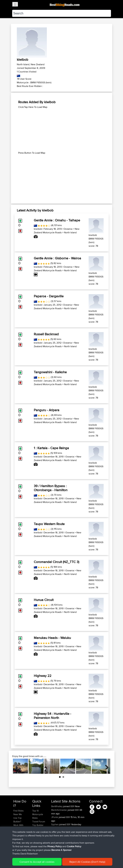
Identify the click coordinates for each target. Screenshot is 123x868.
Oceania (68, 229)
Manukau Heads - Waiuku (52, 638)
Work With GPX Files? (19, 827)
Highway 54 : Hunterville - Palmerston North (52, 716)
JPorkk (55, 817)
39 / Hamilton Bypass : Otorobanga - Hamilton (51, 488)
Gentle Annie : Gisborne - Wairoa (57, 258)
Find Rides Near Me (18, 812)
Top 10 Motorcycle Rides (38, 814)
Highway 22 (43, 676)
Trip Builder (38, 825)
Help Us (36, 836)
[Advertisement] (62, 130)
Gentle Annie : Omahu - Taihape (57, 220)
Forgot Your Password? (19, 834)
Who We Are (38, 829)
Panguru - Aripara (47, 410)
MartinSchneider (59, 810)
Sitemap (41, 861)
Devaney (56, 835)
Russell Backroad (46, 334)
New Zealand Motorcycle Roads (57, 231)
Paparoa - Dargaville (49, 296)
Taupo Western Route (49, 524)
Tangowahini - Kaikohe (50, 372)
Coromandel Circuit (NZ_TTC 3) (56, 562)
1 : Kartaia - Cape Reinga (51, 448)
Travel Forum (39, 822)
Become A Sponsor (18, 841)
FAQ (15, 847)
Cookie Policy (69, 861)
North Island (70, 232)
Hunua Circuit (44, 600)
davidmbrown (58, 828)
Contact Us (38, 832)
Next (106, 766)
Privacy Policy (54, 861)
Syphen (55, 824)
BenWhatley (57, 806)
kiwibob (38, 229)
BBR (72, 806)
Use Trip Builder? (17, 820)
